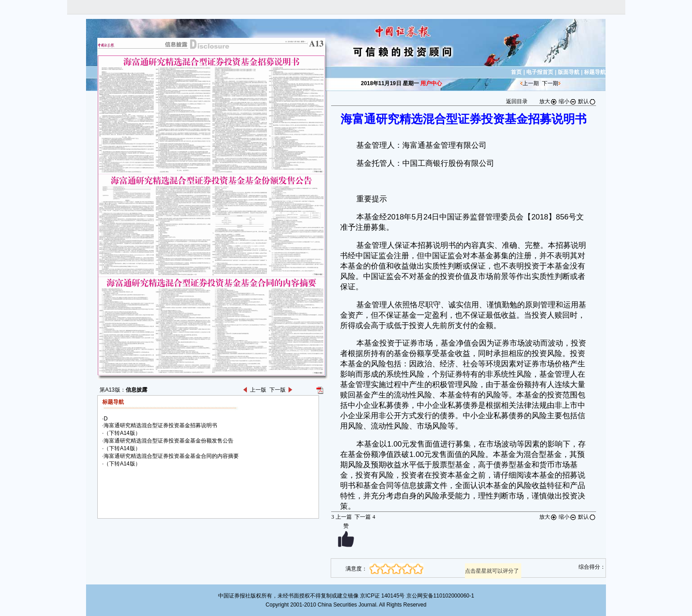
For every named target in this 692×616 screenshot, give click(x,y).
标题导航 (595, 72)
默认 (587, 101)
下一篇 (365, 517)
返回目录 (517, 101)
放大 (548, 101)
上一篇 (341, 517)
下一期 (550, 83)
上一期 (531, 83)
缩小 (568, 101)
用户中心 (431, 83)
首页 (516, 72)
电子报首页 (540, 72)
